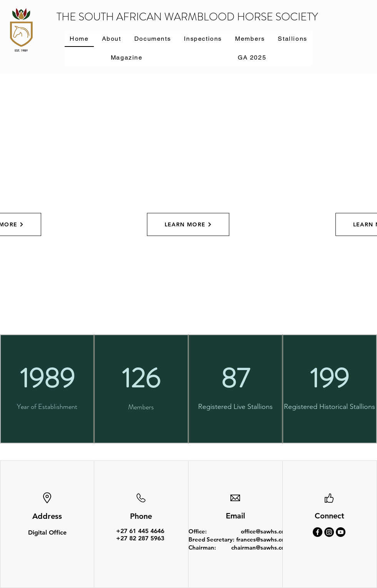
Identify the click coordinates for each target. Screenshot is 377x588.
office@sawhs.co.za (266, 531)
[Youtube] (341, 532)
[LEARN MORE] (188, 224)
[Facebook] (318, 532)
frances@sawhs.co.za (264, 539)
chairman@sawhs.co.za (262, 547)
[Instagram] (329, 532)
